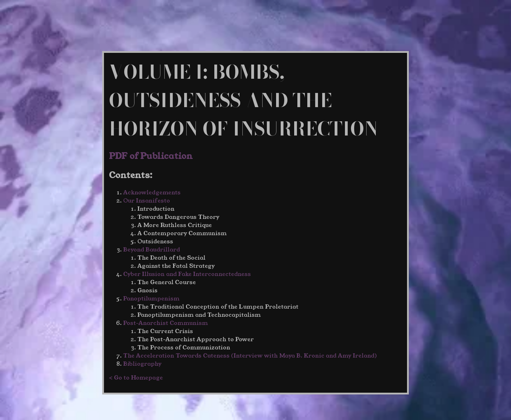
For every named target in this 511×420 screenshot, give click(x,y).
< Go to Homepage (136, 378)
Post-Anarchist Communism (166, 323)
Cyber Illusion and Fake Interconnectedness (187, 274)
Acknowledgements (152, 192)
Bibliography (142, 364)
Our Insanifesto (147, 201)
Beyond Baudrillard (152, 250)
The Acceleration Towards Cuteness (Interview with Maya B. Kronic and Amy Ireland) (250, 356)
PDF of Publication (151, 156)
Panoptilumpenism (151, 299)
